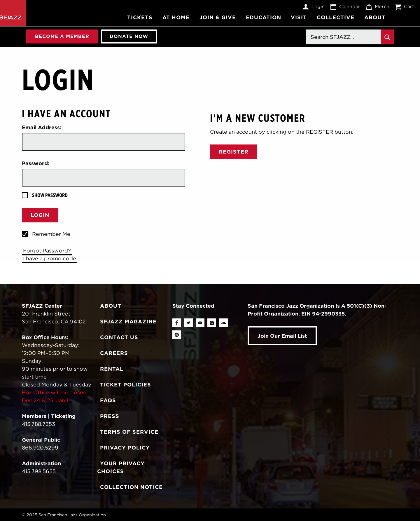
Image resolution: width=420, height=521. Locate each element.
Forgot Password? (47, 251)
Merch (378, 7)
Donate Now (129, 36)
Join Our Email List (282, 336)
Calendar (345, 7)
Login (314, 7)
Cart (405, 7)
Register (234, 152)
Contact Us (119, 337)
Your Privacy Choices (121, 467)
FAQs (108, 400)
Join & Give (218, 17)
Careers (114, 353)
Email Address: (42, 127)
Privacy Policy (125, 448)
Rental (112, 369)
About (375, 17)
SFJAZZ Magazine (128, 322)
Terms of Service (129, 432)
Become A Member (62, 36)
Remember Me (51, 234)
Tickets (140, 17)
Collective (336, 17)
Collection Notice (131, 487)
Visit (299, 17)
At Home (176, 17)
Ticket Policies (126, 385)
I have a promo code (50, 258)
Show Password (50, 195)
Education (264, 17)
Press (110, 416)
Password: (36, 163)
